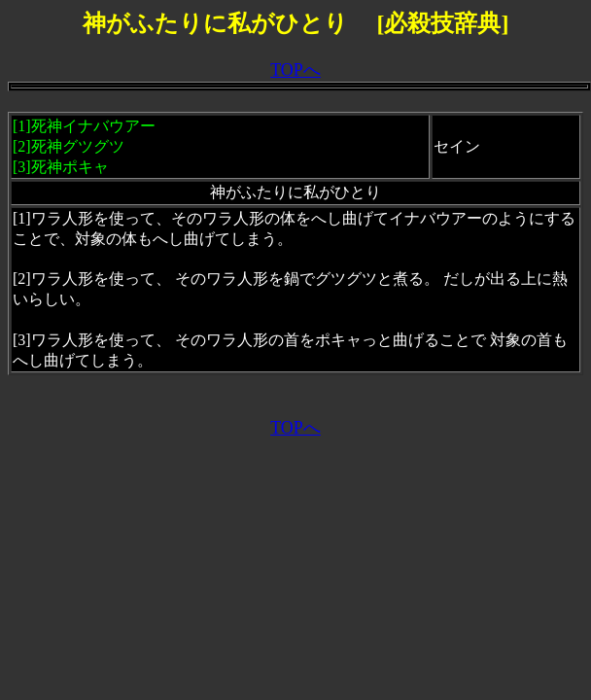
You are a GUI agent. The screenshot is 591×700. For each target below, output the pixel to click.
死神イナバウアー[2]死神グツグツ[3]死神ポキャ (84, 146)
